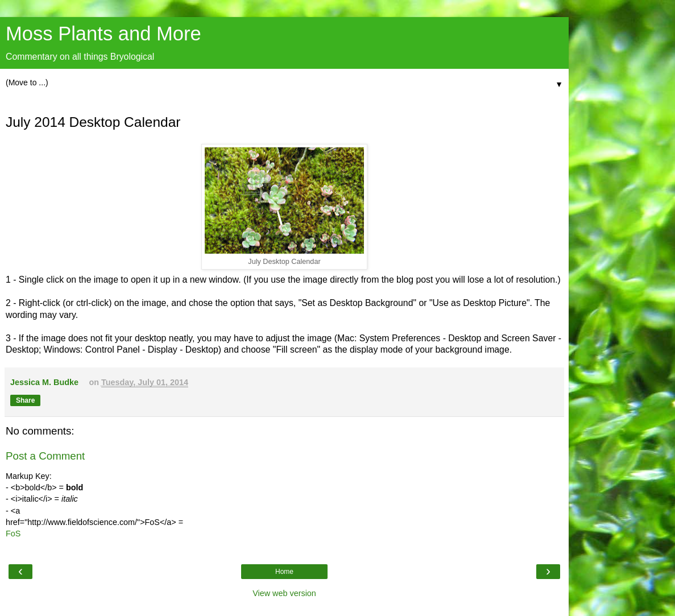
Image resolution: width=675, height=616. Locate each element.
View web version (284, 593)
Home (284, 572)
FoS (13, 534)
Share (25, 400)
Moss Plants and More (103, 34)
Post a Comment (45, 456)
